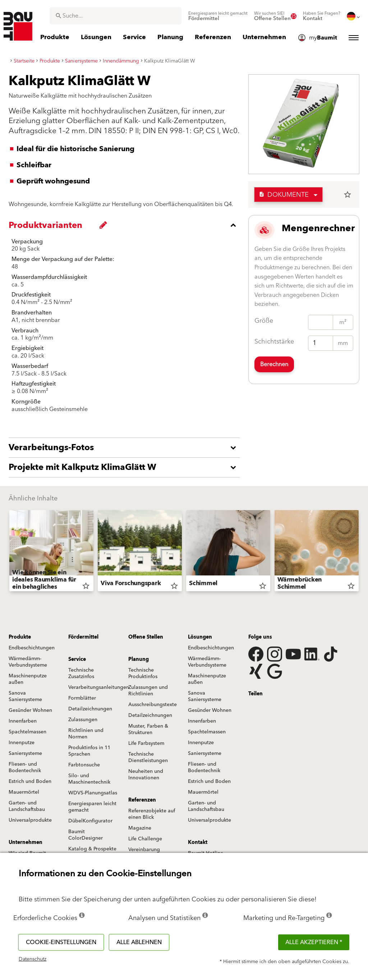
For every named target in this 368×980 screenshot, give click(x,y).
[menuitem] (218, 16)
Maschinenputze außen (28, 679)
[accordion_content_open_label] (126, 448)
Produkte (20, 637)
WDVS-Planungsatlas (93, 793)
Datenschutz (33, 959)
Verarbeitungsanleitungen (99, 687)
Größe (264, 321)
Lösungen (200, 637)
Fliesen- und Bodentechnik (25, 767)
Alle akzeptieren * (314, 942)
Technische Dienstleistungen (148, 757)
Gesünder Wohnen (30, 710)
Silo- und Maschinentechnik (89, 779)
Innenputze (22, 743)
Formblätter (82, 698)
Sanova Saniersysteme (25, 696)
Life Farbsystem (146, 743)
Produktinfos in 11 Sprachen (89, 751)
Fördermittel (83, 637)
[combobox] (116, 16)
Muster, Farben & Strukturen (148, 729)
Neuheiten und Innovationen (146, 775)
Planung (139, 659)
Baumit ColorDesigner (86, 835)
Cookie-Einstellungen (61, 942)
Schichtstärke (274, 342)
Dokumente (284, 195)
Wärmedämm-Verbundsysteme (28, 662)
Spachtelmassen (27, 732)
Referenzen (142, 800)
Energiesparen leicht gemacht (92, 807)
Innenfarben (23, 721)
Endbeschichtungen (32, 648)
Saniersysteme (25, 753)
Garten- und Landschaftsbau (27, 806)
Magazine (140, 828)
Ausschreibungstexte (153, 705)
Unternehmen (26, 843)
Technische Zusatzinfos (81, 673)
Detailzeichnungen (90, 709)
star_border (348, 195)
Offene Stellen (146, 637)
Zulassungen (83, 720)
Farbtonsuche (84, 765)
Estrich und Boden (30, 781)
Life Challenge (145, 839)
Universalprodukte (30, 820)
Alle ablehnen (139, 942)
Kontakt (198, 843)
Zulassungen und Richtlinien (148, 691)
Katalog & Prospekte (92, 849)
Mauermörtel (24, 792)
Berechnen (274, 364)
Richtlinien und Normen (86, 734)
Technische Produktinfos (143, 673)
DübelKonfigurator (90, 821)
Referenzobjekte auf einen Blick (152, 814)
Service (77, 659)
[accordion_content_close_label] (126, 225)
